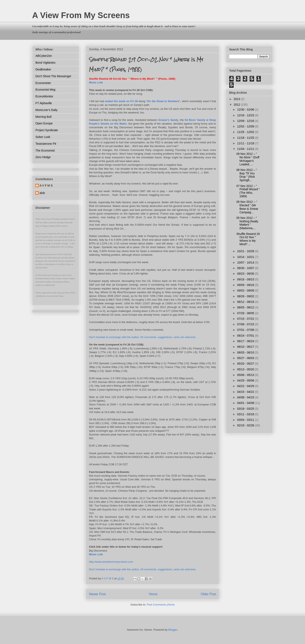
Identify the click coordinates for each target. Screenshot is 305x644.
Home (153, 594)
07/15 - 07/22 (246, 319)
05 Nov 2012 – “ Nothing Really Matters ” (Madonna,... (247, 223)
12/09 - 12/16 (246, 121)
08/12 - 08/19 (246, 302)
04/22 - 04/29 (246, 386)
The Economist (45, 150)
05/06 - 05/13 (246, 375)
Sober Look (43, 137)
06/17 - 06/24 (246, 341)
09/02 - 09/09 (246, 290)
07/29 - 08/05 (246, 313)
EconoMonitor (44, 96)
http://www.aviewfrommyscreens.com (111, 562)
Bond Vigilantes (45, 63)
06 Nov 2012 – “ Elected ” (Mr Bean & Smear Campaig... (247, 207)
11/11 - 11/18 (246, 143)
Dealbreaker (43, 69)
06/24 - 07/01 (246, 336)
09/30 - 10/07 (246, 268)
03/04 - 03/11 (246, 420)
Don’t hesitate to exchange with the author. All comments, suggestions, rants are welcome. (143, 337)
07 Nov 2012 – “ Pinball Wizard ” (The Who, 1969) (248, 191)
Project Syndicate (47, 130)
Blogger (173, 630)
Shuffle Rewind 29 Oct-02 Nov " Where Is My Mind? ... (248, 239)
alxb (42, 193)
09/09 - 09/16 (246, 285)
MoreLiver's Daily (46, 110)
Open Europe (44, 123)
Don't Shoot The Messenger (53, 76)
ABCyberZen (44, 56)
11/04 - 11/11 (246, 149)
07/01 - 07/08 (246, 330)
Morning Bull (43, 117)
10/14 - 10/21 (246, 257)
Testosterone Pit (46, 144)
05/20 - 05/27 (246, 364)
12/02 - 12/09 (246, 126)
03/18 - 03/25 (246, 409)
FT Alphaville (44, 103)
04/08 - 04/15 (246, 397)
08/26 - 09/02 (246, 296)
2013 (237, 99)
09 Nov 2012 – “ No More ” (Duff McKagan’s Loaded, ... (248, 159)
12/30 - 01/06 (246, 110)
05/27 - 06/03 (246, 358)
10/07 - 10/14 (246, 262)
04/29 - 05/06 (246, 380)
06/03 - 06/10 (246, 352)
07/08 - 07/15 (246, 324)
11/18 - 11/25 (246, 138)
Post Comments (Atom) (161, 605)
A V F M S (46, 185)
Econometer (43, 83)
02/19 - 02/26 (246, 425)
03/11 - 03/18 (246, 414)
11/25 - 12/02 (246, 132)
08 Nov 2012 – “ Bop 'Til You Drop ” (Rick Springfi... (247, 175)
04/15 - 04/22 (246, 392)
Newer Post (97, 594)
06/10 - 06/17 (246, 347)
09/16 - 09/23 (246, 279)
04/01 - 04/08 (246, 403)
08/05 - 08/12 (246, 307)
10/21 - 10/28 (246, 251)
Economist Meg (45, 90)
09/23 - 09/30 (246, 274)
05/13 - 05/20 (246, 369)
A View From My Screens (81, 15)
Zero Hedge (43, 157)
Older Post (208, 594)
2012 (237, 105)
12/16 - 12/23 (246, 115)
